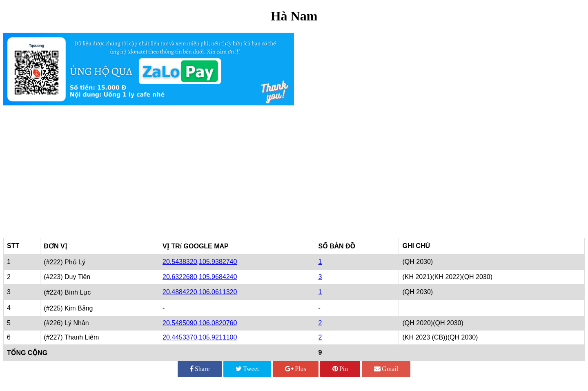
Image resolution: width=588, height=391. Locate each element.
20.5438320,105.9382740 (200, 262)
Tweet (247, 369)
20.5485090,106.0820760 (200, 323)
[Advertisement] (294, 168)
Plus (296, 369)
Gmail (386, 369)
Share (200, 369)
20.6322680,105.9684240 (200, 277)
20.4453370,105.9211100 (200, 337)
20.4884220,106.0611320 (200, 292)
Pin (340, 369)
